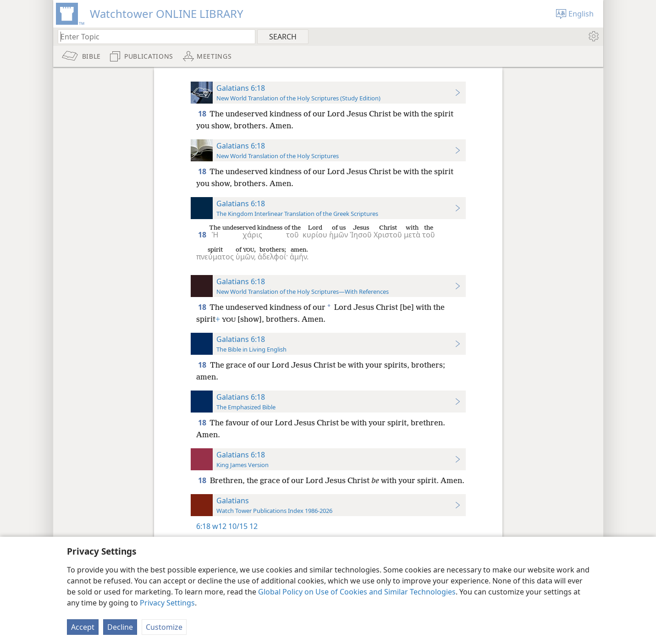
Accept (83, 627)
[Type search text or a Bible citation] (152, 36)
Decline (120, 627)
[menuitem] (593, 36)
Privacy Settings (167, 603)
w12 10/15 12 (235, 526)
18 (203, 114)
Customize (164, 627)
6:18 (203, 526)
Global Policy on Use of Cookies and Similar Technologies (357, 592)
